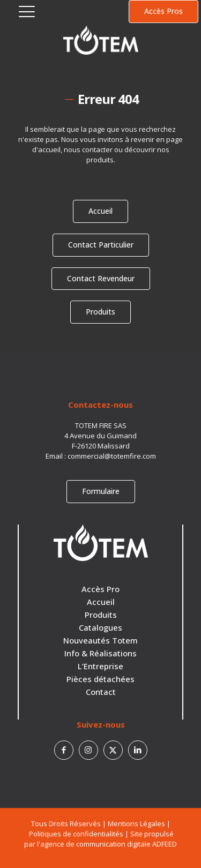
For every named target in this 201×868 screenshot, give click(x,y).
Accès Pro (100, 589)
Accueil (101, 602)
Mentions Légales (136, 824)
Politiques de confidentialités (76, 834)
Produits (101, 615)
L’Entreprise (100, 666)
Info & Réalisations (100, 653)
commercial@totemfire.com (112, 456)
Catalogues (100, 627)
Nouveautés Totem (100, 640)
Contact (101, 692)
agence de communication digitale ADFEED (109, 844)
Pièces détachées (100, 679)
